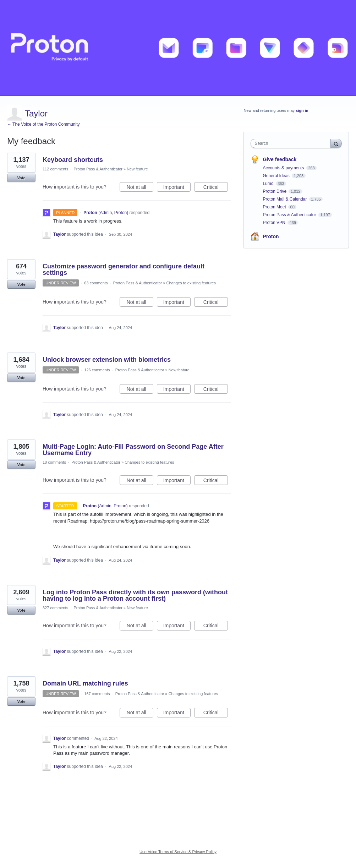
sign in (302, 110)
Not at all (140, 188)
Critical (216, 188)
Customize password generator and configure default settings (124, 269)
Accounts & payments (284, 168)
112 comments (55, 169)
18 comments (54, 462)
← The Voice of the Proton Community (43, 124)
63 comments (96, 283)
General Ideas (277, 176)
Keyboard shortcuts (73, 160)
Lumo (269, 184)
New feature (137, 169)
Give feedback (280, 159)
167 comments (97, 694)
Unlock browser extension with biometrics (107, 360)
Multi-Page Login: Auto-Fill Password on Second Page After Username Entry (133, 450)
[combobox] (292, 143)
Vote (21, 178)
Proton (271, 236)
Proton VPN (275, 223)
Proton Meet (275, 207)
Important (177, 188)
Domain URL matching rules (85, 683)
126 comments (97, 370)
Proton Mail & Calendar (285, 199)
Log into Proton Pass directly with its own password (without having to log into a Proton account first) (135, 595)
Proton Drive (275, 191)
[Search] (336, 143)
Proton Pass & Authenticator (98, 169)
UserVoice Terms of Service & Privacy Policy (178, 852)
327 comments (55, 608)
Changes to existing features (191, 283)
